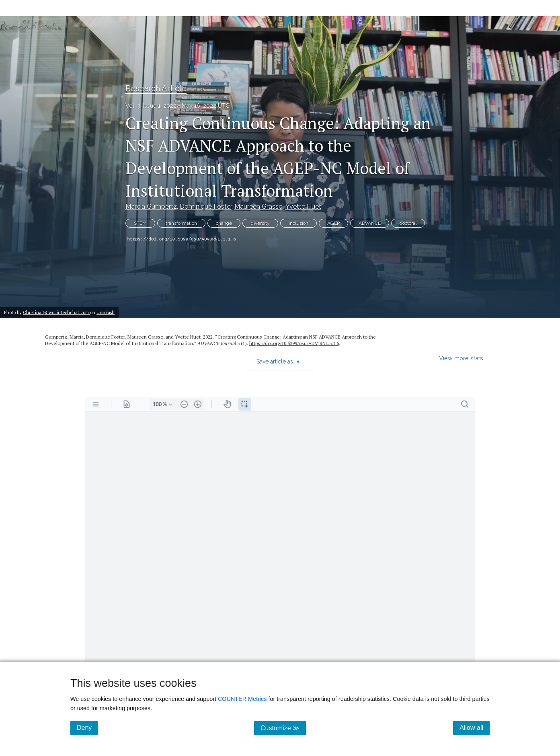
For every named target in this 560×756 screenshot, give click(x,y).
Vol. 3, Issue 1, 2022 (151, 106)
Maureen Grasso (258, 206)
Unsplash (106, 312)
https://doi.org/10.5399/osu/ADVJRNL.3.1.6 (182, 239)
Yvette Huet (303, 206)
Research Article (156, 88)
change (224, 223)
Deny (87, 727)
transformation (181, 223)
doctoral (408, 223)
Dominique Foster (206, 206)
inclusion (298, 223)
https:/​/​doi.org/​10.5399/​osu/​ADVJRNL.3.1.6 (294, 343)
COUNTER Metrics (242, 699)
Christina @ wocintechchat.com (56, 312)
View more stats (461, 358)
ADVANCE (370, 223)
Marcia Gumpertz (151, 206)
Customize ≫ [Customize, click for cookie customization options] (283, 728)
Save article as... (278, 362)
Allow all (475, 727)
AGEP (333, 223)
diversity (260, 223)
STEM (140, 223)
